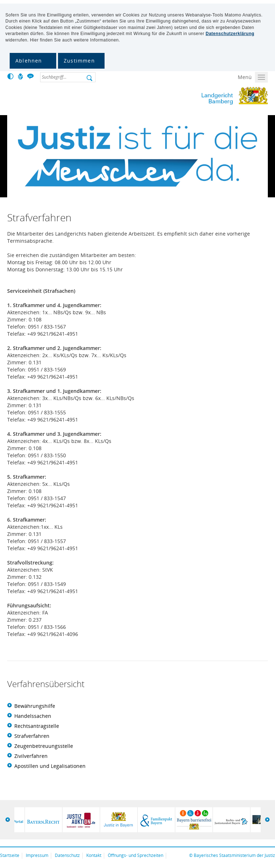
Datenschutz (67, 855)
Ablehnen (29, 61)
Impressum (37, 855)
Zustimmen (79, 61)
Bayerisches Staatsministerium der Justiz (234, 855)
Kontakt (94, 855)
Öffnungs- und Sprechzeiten (136, 855)
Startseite (10, 855)
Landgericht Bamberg (205, 96)
